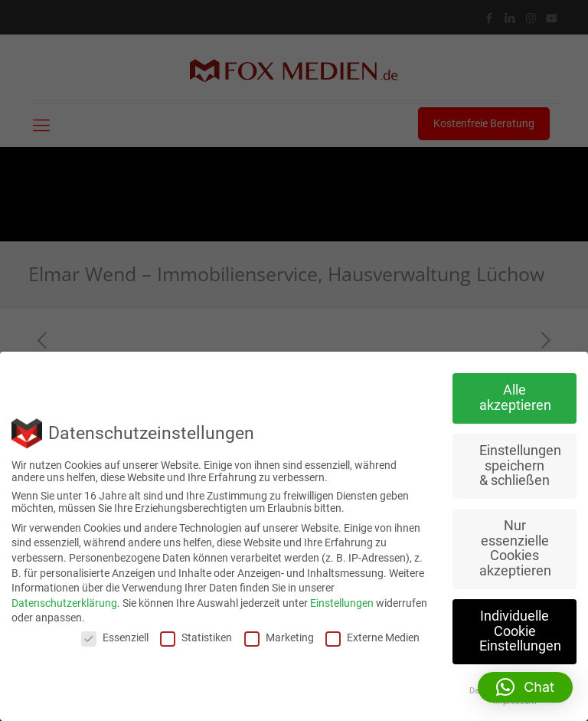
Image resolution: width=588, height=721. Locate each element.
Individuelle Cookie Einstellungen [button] (520, 631)
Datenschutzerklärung (64, 603)
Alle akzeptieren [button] (515, 398)
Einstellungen (342, 603)
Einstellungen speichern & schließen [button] (520, 465)
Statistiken (196, 637)
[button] (525, 687)
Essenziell (115, 637)
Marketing (279, 637)
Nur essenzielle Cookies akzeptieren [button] (515, 548)
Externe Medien (372, 637)
